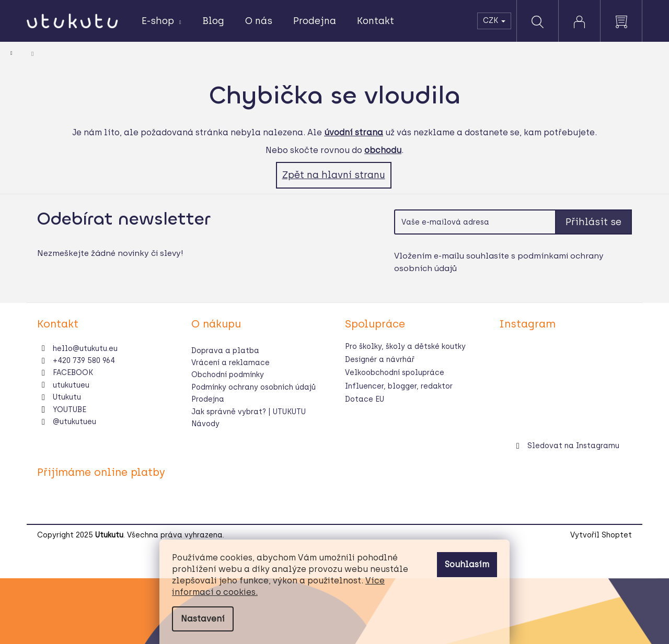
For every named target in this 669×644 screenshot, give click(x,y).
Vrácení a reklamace (230, 363)
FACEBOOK (73, 373)
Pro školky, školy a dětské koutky (405, 347)
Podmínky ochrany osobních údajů (253, 387)
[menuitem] (162, 21)
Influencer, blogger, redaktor (399, 386)
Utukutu (67, 397)
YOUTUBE (70, 410)
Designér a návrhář (380, 360)
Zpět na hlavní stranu (334, 175)
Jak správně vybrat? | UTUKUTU (249, 412)
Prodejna (208, 399)
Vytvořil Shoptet (601, 535)
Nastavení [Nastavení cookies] (203, 619)
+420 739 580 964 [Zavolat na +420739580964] (84, 361)
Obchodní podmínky (228, 375)
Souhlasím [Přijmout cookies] (467, 564)
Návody (205, 424)
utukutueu (71, 385)
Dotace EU (365, 399)
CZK (494, 21)
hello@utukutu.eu (85, 349)
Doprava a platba (225, 351)
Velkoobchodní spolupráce (395, 373)
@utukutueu (74, 422)
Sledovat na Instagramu (573, 446)
